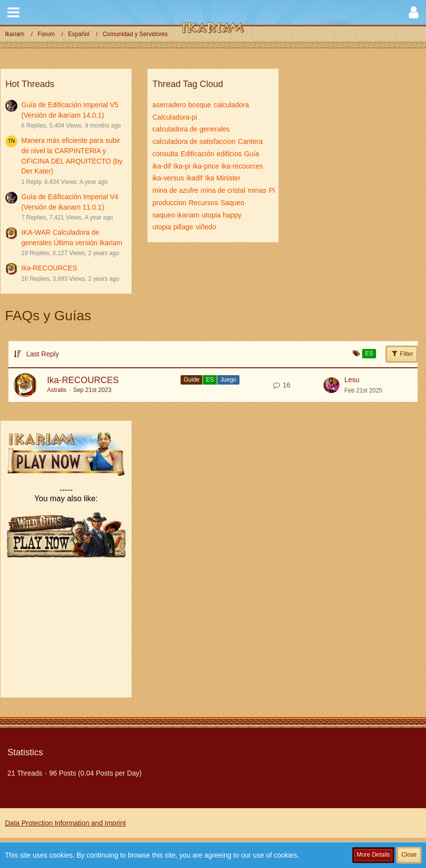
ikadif (195, 178)
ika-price (206, 166)
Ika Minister (223, 178)
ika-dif (162, 166)
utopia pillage (173, 227)
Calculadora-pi (175, 117)
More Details (373, 855)
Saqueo (233, 203)
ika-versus (168, 178)
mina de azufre (175, 190)
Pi (272, 190)
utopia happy (222, 215)
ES (210, 380)
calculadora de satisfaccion (194, 141)
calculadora (232, 105)
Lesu (352, 380)
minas (257, 190)
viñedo (206, 227)
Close (409, 855)
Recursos (204, 203)
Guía (251, 154)
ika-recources (242, 166)
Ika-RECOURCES (49, 268)
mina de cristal (223, 190)
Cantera (250, 141)
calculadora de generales (191, 129)
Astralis (57, 390)
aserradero (169, 105)
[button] (13, 12)
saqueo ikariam (176, 215)
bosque (200, 105)
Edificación (197, 154)
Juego (228, 380)
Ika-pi (182, 166)
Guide (191, 380)
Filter (402, 353)
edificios (229, 154)
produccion (169, 203)
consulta (165, 154)
